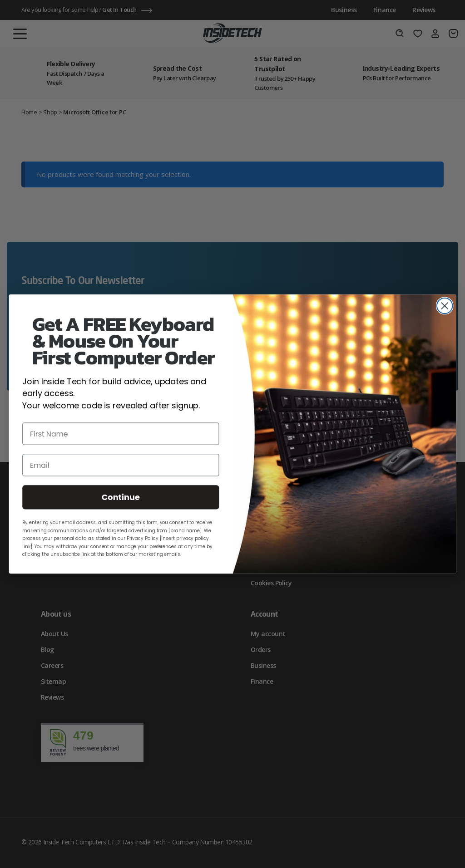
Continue (121, 498)
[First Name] (121, 434)
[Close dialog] (445, 306)
